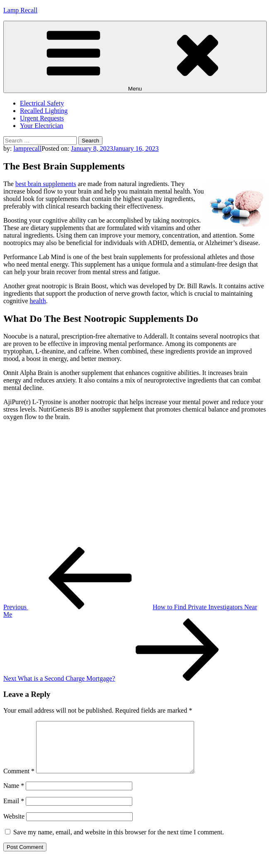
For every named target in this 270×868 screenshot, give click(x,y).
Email (14, 811)
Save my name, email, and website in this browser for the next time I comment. (119, 842)
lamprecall (27, 148)
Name (14, 796)
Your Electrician (42, 126)
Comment (19, 781)
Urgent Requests (42, 118)
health (38, 301)
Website (14, 826)
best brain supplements (46, 184)
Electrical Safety (42, 103)
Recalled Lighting (44, 111)
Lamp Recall (20, 10)
